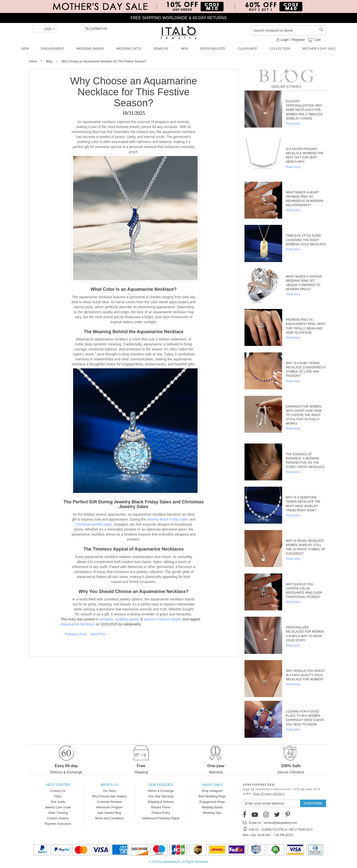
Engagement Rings (212, 802)
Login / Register (291, 40)
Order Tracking (58, 813)
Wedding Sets (212, 813)
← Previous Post (74, 634)
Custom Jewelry (58, 818)
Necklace (164, 289)
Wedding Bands (212, 807)
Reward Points (161, 807)
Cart (317, 39)
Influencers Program (109, 807)
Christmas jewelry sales (94, 524)
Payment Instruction (58, 824)
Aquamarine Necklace (78, 624)
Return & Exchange (161, 791)
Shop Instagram (212, 791)
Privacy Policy (161, 813)
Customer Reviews (109, 802)
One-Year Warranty (161, 796)
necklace (106, 619)
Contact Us (97, 28)
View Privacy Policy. (269, 794)
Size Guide (58, 802)
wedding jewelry (127, 619)
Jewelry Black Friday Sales (168, 519)
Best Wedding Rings (212, 796)
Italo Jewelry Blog (109, 813)
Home (33, 61)
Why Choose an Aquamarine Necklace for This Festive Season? (134, 92)
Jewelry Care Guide (58, 807)
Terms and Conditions (109, 818)
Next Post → (100, 634)
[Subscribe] (313, 803)
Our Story (109, 791)
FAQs (58, 796)
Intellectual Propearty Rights (161, 818)
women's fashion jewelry (163, 619)
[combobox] (288, 30)
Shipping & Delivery (161, 802)
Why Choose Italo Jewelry (109, 796)
